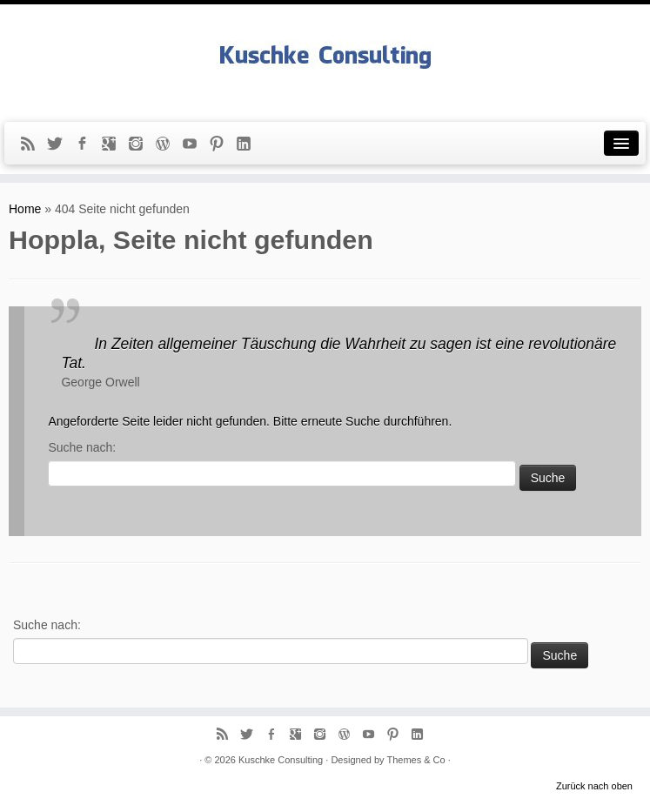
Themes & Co (415, 760)
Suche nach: (82, 447)
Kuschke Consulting (281, 760)
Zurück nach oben (594, 786)
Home (25, 209)
